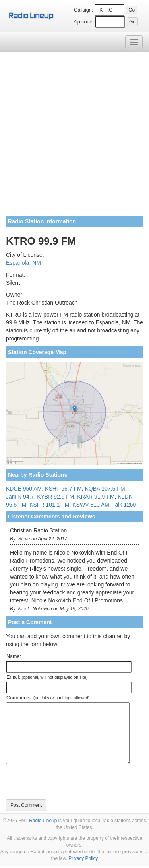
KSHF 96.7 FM (63, 489)
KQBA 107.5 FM (105, 489)
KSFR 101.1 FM (49, 505)
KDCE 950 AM (24, 489)
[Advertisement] (74, 137)
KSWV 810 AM (91, 505)
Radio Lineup (43, 821)
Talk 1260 (124, 505)
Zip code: (83, 22)
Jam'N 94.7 (20, 497)
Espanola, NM (23, 263)
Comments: (48, 698)
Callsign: (83, 10)
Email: (47, 677)
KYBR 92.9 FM (55, 497)
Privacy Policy (83, 858)
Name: (14, 656)
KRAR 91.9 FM (96, 497)
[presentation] (66, 782)
